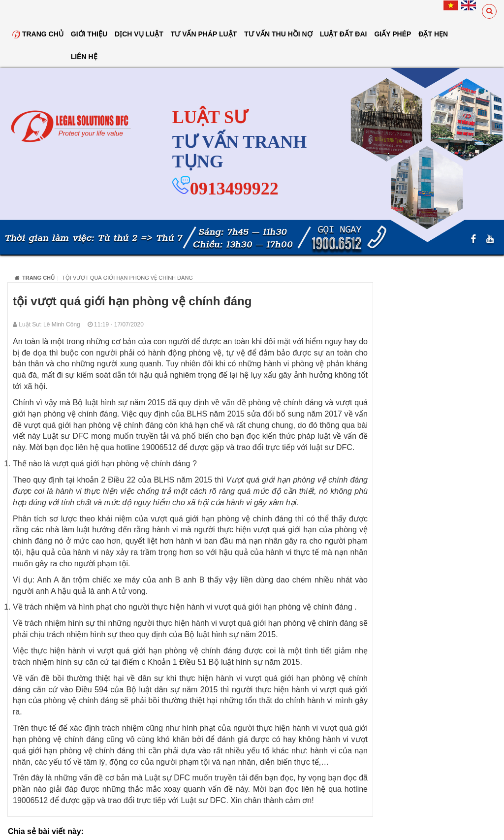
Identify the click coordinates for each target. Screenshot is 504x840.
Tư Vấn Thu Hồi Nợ (278, 34)
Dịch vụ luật (139, 34)
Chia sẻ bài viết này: (46, 831)
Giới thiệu (89, 34)
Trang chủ (38, 34)
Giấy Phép (393, 34)
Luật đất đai (344, 34)
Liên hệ (84, 57)
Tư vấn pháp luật (204, 34)
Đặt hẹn (433, 34)
